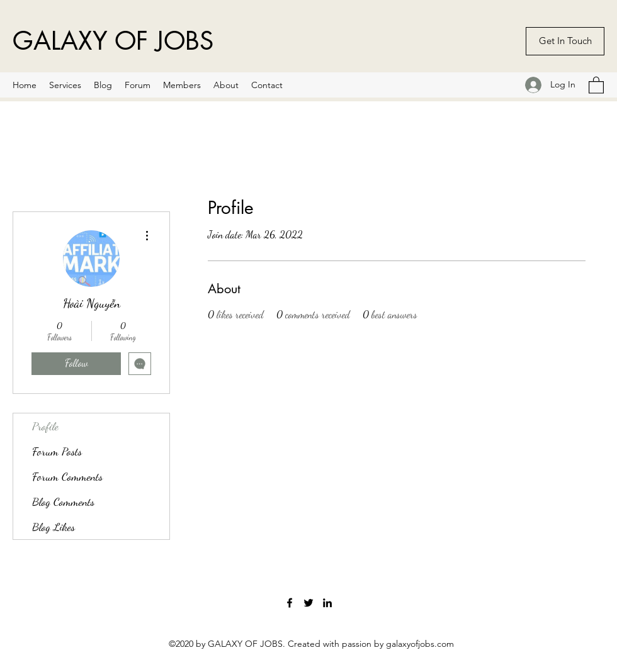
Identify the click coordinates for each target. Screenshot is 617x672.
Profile (45, 426)
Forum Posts (57, 451)
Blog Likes (54, 527)
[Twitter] (308, 603)
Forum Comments (67, 476)
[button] (596, 85)
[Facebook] (290, 603)
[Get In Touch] (565, 41)
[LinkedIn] (327, 603)
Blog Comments (63, 501)
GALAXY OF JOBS (113, 41)
